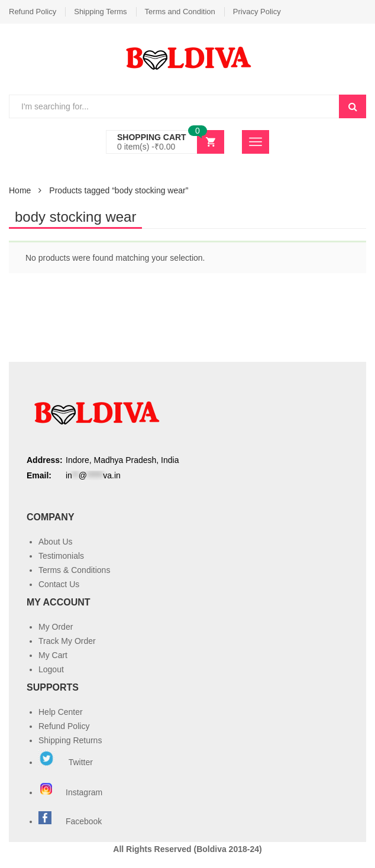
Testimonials (61, 556)
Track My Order (67, 641)
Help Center (61, 712)
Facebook (84, 821)
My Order (56, 627)
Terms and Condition (180, 12)
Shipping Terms (100, 12)
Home (20, 190)
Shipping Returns (70, 740)
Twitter (66, 762)
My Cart (53, 655)
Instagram (72, 792)
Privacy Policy (257, 12)
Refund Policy (33, 12)
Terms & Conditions (74, 570)
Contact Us (59, 584)
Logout (51, 669)
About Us (56, 542)
